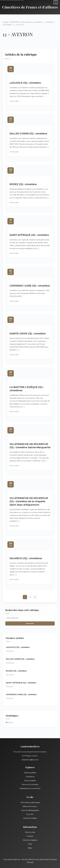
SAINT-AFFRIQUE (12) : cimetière (29, 235)
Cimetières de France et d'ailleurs (30, 7)
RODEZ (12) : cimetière (23, 184)
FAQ (30, 844)
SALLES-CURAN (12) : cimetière (28, 134)
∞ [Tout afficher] (35, 597)
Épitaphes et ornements (30, 788)
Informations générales (30, 803)
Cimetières (30, 777)
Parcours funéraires (30, 785)
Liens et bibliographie (30, 810)
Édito (30, 848)
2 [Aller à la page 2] (30, 597)
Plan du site (30, 832)
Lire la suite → (15, 101)
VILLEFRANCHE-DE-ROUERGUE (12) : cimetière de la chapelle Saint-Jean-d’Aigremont (29, 501)
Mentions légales (30, 840)
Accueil (5, 22)
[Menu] (56, 2)
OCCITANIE (7, 25)
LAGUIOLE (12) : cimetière (25, 83)
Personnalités (30, 781)
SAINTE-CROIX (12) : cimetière (28, 334)
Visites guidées (30, 773)
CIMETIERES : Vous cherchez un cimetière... (26, 22)
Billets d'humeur (30, 806)
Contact (30, 836)
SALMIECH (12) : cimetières (26, 558)
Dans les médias (30, 818)
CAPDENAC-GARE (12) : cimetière (30, 286)
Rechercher (30, 623)
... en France (49, 22)
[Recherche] (30, 618)
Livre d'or (30, 814)
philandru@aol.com (30, 760)
